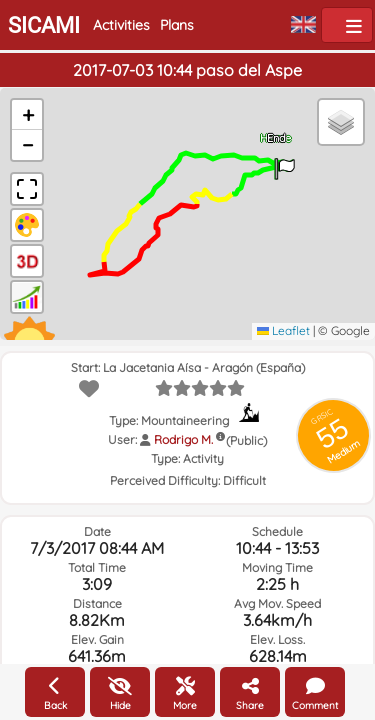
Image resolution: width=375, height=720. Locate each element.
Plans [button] (177, 25)
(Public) (246, 440)
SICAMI (44, 25)
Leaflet (283, 330)
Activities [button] (121, 25)
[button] (285, 162)
